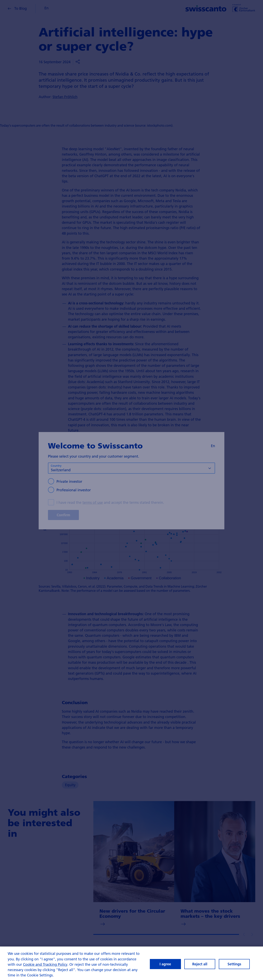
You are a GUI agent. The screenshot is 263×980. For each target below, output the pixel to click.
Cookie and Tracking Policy (45, 968)
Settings (234, 968)
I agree (165, 968)
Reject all (200, 968)
